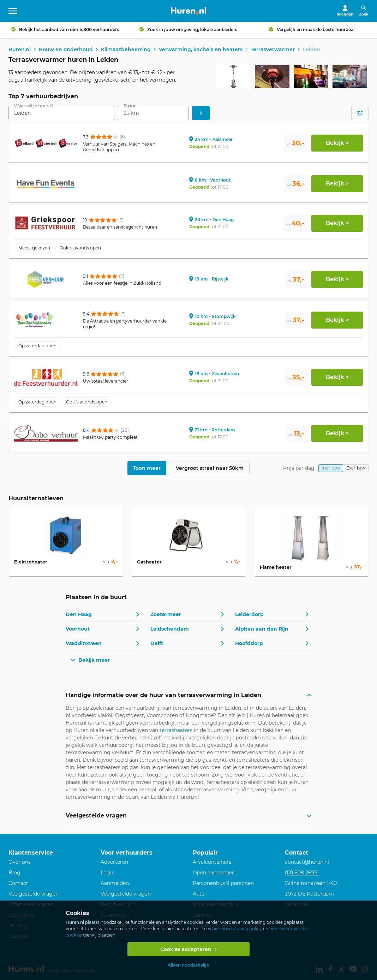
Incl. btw (331, 469)
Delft (157, 644)
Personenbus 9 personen (223, 884)
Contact (18, 884)
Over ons (20, 863)
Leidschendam (170, 630)
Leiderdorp (249, 615)
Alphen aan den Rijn (262, 630)
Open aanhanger (213, 873)
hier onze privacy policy (237, 929)
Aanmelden (115, 884)
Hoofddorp (249, 644)
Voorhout (78, 630)
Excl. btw (356, 469)
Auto (199, 895)
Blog (14, 873)
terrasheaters (176, 731)
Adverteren (114, 863)
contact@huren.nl (307, 863)
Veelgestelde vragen (34, 895)
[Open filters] (360, 114)
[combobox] (61, 114)
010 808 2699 (301, 873)
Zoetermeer (166, 615)
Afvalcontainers (212, 863)
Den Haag (79, 615)
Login (108, 873)
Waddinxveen (84, 644)
